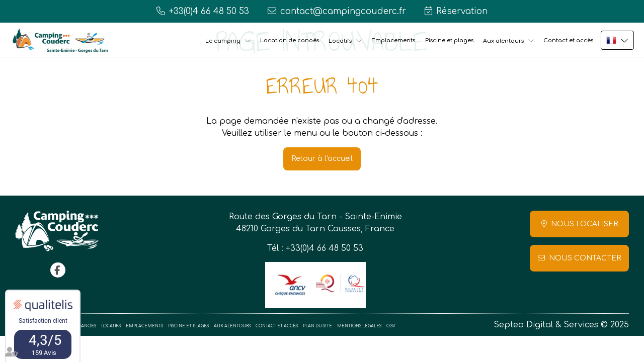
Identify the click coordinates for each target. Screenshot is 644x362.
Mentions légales (359, 326)
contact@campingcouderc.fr (343, 11)
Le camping (223, 41)
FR (617, 40)
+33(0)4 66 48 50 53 (325, 248)
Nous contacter (585, 258)
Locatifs (340, 41)
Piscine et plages (449, 40)
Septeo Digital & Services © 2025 (561, 325)
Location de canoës (290, 40)
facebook (58, 270)
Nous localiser (584, 224)
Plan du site (317, 326)
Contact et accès (568, 40)
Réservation (462, 11)
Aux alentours (503, 41)
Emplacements (393, 40)
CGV (391, 326)
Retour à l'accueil (322, 159)
